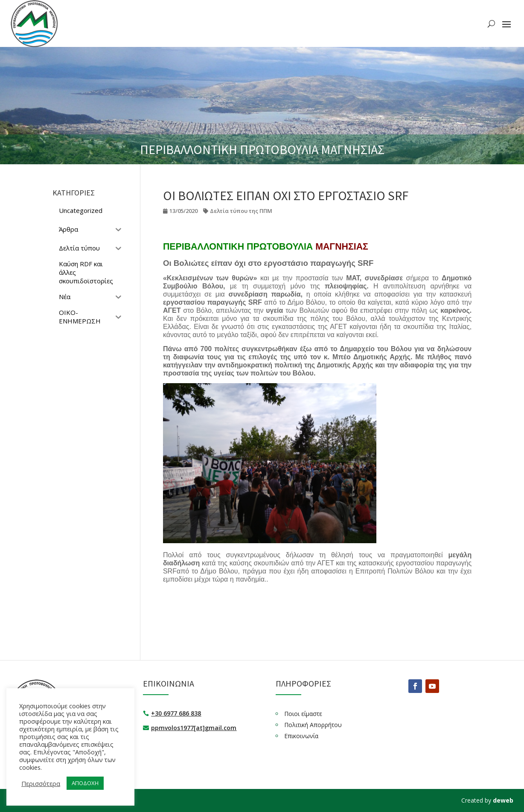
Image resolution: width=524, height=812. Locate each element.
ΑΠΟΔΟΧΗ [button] (85, 783)
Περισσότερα (41, 783)
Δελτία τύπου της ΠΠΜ (241, 211)
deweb (503, 800)
